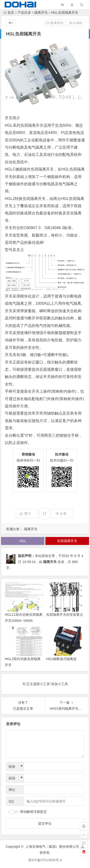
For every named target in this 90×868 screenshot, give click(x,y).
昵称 (16, 767)
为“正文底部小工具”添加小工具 (45, 684)
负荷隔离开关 (42, 169)
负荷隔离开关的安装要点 (65, 615)
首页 (9, 13)
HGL (9, 125)
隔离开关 (41, 13)
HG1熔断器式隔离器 (61, 659)
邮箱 (16, 778)
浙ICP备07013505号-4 (45, 860)
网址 (12, 790)
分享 (61, 514)
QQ (11, 801)
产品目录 (24, 13)
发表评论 (55, 23)
